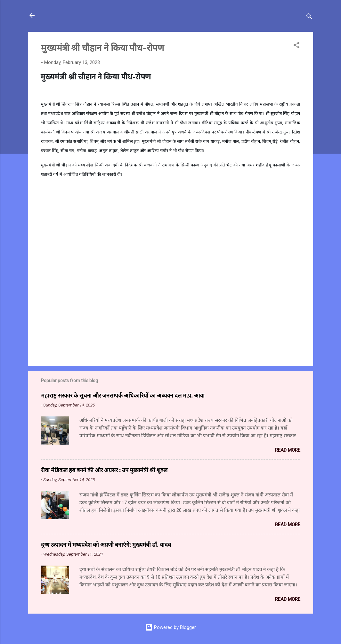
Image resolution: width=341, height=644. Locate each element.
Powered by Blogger (170, 627)
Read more (288, 450)
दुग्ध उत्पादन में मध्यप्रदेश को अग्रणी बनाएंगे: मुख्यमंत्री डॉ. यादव (106, 544)
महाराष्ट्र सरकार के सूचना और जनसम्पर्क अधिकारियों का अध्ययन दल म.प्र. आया (123, 395)
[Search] (309, 17)
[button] (296, 46)
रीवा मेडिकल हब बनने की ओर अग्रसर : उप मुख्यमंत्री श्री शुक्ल (104, 470)
